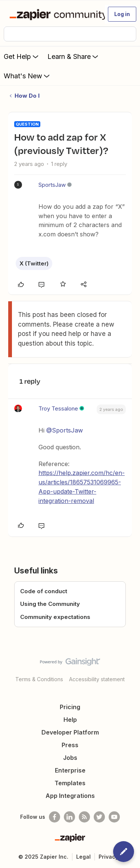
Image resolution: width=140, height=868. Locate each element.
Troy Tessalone (58, 408)
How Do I (27, 96)
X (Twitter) (34, 263)
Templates (70, 783)
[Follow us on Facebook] (55, 817)
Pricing (70, 707)
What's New (27, 76)
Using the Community (50, 604)
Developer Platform (70, 732)
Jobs (70, 758)
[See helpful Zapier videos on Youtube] (114, 817)
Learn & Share (74, 56)
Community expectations (55, 617)
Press (70, 745)
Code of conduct (44, 591)
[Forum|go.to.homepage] (54, 14)
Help (70, 720)
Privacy (108, 857)
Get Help (22, 56)
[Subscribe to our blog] (84, 817)
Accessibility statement (97, 679)
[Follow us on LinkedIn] (69, 817)
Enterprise (70, 770)
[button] (122, 14)
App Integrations (70, 796)
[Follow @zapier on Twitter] (99, 817)
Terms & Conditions (39, 679)
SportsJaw (52, 185)
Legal (83, 857)
